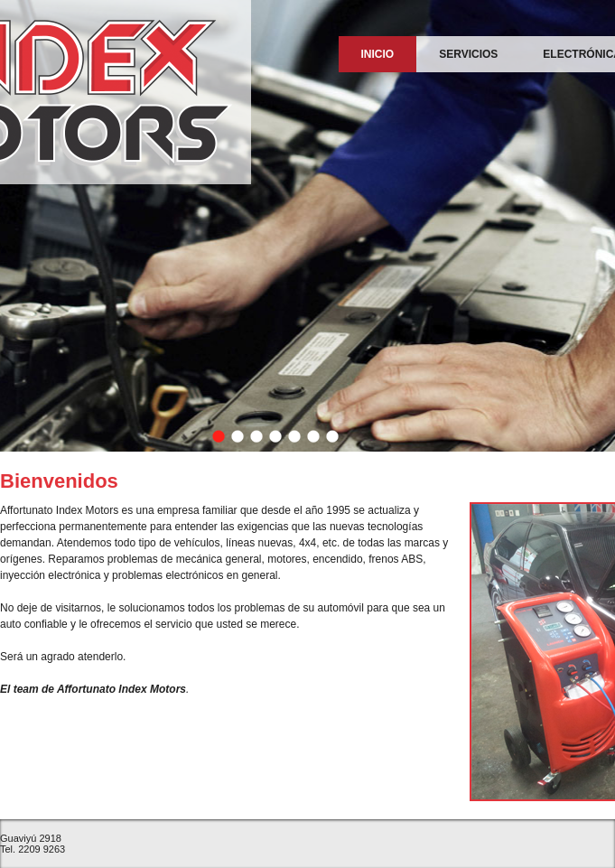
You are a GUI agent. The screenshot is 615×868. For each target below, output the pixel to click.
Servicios (468, 54)
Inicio (378, 54)
